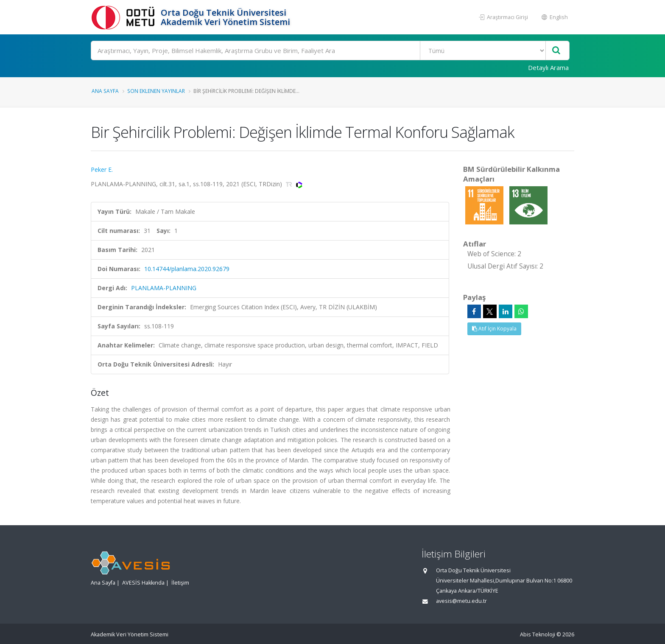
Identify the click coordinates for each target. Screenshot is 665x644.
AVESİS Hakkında (143, 583)
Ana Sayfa (105, 91)
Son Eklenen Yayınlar (156, 91)
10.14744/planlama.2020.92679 (187, 269)
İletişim (180, 583)
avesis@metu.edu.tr (461, 601)
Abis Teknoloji (538, 634)
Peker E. (102, 169)
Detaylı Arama (548, 67)
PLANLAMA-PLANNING (164, 288)
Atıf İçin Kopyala (494, 329)
